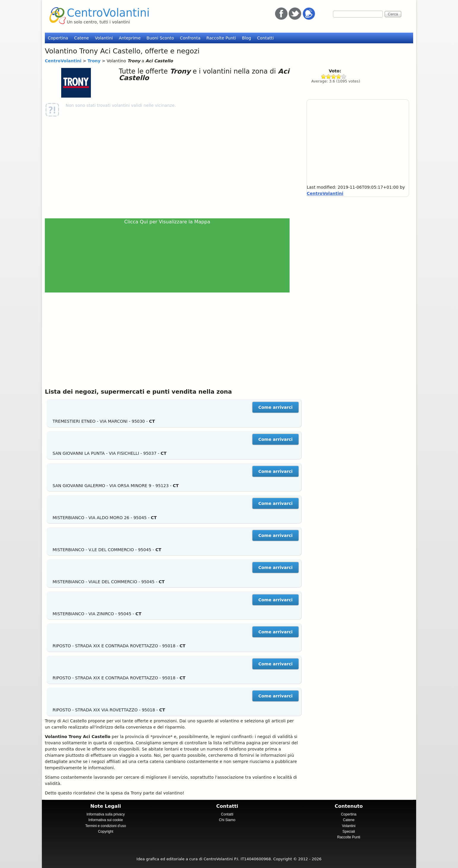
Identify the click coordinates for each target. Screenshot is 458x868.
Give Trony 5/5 (344, 76)
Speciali (349, 832)
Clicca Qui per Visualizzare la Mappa (167, 222)
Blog (246, 38)
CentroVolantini (108, 13)
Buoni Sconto (160, 38)
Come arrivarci (275, 407)
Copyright (106, 832)
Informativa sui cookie (106, 820)
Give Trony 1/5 (324, 76)
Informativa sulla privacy (106, 814)
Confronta (190, 38)
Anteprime (130, 38)
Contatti (265, 38)
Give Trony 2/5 (329, 76)
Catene (81, 38)
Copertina (58, 38)
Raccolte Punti (221, 38)
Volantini (104, 38)
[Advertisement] (170, 168)
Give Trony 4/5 (339, 76)
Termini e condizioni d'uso (106, 826)
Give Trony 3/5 (334, 76)
